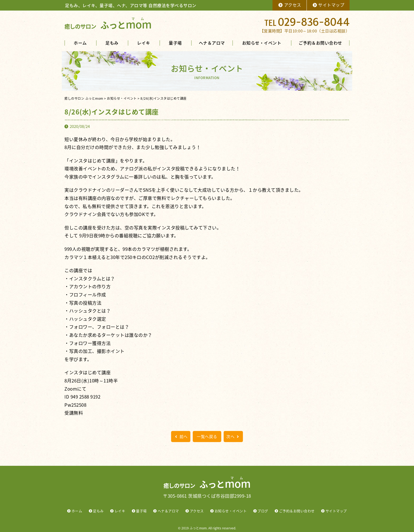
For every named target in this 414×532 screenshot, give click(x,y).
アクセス (290, 5)
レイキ (144, 43)
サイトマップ (328, 5)
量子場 (175, 43)
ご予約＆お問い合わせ (320, 43)
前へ (181, 437)
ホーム (80, 43)
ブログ (263, 511)
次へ (233, 437)
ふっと (108, 25)
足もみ (112, 43)
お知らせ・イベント (262, 43)
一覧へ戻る (207, 437)
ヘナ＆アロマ (212, 43)
